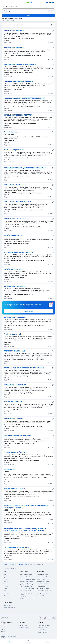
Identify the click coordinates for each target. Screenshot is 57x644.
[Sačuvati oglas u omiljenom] (53, 31)
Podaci (3, 631)
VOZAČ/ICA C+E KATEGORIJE (14, 351)
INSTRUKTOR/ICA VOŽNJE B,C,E (15, 452)
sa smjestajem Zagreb (43, 575)
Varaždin (6, 582)
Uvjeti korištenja (42, 630)
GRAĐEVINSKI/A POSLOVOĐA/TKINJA (17, 202)
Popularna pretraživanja (44, 625)
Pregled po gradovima (9, 607)
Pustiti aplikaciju (51, 2)
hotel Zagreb (40, 595)
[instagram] (45, 618)
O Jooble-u (4, 627)
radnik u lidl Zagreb (25, 577)
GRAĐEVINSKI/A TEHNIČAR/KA (15, 317)
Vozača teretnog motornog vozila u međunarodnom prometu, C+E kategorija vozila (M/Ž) (26, 507)
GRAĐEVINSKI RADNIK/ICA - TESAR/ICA (18, 115)
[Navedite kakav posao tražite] (29, 7)
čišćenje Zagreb (41, 579)
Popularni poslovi (8, 605)
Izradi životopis (28, 311)
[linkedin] (54, 618)
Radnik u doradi (9, 469)
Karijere (3, 634)
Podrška (3, 629)
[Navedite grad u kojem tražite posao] (29, 11)
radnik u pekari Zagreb (26, 586)
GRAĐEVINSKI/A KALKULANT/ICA (16, 219)
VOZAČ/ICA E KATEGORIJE (13, 269)
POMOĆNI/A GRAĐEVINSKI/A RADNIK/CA (18, 81)
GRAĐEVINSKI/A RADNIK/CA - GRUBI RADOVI (20, 64)
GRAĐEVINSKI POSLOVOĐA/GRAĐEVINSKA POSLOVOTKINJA (26, 168)
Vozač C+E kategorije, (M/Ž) (14, 150)
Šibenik (6, 595)
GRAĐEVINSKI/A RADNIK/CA (14, 31)
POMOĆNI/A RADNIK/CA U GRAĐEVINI (17, 435)
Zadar (5, 579)
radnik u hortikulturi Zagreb (27, 588)
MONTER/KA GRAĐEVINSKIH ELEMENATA (19, 252)
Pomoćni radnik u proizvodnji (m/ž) (16, 547)
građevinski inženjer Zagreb (27, 584)
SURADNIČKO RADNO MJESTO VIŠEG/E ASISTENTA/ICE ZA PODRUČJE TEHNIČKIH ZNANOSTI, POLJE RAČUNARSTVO (25, 529)
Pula (5, 591)
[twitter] (49, 618)
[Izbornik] (2, 2)
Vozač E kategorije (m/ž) (12, 334)
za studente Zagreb (42, 584)
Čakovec (6, 586)
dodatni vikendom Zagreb (43, 577)
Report (51, 43)
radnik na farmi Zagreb (26, 575)
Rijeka (5, 584)
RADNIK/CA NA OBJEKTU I (13, 402)
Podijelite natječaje (24, 628)
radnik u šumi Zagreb (26, 591)
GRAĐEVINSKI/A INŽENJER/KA (15, 185)
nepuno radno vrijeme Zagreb (44, 591)
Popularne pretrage (10, 569)
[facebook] (40, 618)
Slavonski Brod (7, 593)
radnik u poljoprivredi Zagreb (27, 579)
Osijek (5, 575)
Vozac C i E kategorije (11, 132)
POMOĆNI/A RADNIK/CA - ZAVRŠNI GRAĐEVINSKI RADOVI (24, 98)
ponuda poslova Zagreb (43, 582)
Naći (28, 15)
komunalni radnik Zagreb (27, 582)
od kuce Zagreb (41, 586)
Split (5, 577)
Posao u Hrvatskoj (42, 628)
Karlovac (6, 588)
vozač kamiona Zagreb (43, 588)
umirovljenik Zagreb (42, 593)
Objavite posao (23, 625)
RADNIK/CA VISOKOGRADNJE (14, 489)
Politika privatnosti (42, 632)
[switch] (52, 25)
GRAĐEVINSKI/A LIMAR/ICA (14, 419)
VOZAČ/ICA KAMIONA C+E (13, 235)
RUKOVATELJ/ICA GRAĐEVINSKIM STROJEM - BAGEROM (24, 368)
